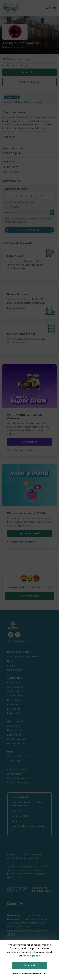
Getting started (16, 744)
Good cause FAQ (17, 739)
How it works (15, 700)
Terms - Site (14, 761)
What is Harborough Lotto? (23, 657)
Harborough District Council (23, 919)
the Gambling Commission (27, 924)
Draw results (14, 704)
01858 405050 (20, 816)
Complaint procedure (20, 778)
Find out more (16, 308)
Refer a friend (29, 533)
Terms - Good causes (20, 756)
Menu (51, 8)
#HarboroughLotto (18, 641)
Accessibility (14, 774)
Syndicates (14, 709)
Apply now (13, 726)
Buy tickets (29, 72)
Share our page (30, 82)
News (10, 661)
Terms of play (15, 765)
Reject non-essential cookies (29, 974)
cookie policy (32, 956)
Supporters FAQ (16, 696)
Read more (9, 137)
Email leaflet (14, 735)
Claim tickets (15, 691)
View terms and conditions (22, 450)
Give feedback (29, 596)
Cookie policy (15, 670)
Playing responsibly (18, 783)
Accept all (30, 965)
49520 (11, 934)
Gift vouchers (15, 687)
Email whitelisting (17, 769)
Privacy (11, 665)
